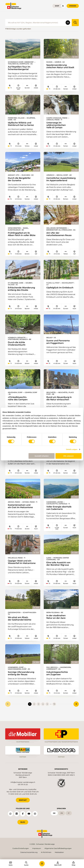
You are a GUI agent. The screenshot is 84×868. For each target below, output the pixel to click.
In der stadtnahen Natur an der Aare (56, 623)
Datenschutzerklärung (29, 852)
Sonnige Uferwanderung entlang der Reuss (22, 679)
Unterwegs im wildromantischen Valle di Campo (57, 125)
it (69, 813)
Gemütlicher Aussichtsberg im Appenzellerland (56, 181)
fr (62, 813)
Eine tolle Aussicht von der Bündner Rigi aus (59, 569)
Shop (57, 6)
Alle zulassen (68, 456)
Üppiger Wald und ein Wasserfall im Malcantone (22, 568)
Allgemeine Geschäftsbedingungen (58, 848)
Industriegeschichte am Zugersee (58, 679)
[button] (42, 864)
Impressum (37, 848)
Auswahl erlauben (42, 456)
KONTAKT (23, 800)
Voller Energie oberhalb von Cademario (60, 514)
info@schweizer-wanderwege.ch (23, 782)
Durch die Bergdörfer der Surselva (20, 179)
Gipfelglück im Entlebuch (61, 293)
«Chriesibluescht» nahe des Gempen (18, 404)
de (54, 813)
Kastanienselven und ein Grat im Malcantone (21, 512)
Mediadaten (59, 852)
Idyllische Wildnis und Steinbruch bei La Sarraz (22, 124)
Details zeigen (72, 449)
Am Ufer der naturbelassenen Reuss (59, 237)
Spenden (73, 6)
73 (54, 710)
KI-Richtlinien (46, 852)
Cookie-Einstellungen (21, 848)
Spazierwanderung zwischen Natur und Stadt (61, 66)
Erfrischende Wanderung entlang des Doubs (22, 294)
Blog (23, 822)
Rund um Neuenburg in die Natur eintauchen (60, 404)
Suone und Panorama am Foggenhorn (59, 347)
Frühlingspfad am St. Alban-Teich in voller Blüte (18, 238)
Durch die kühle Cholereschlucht (17, 349)
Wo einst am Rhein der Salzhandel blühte (20, 624)
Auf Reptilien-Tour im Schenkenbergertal (20, 68)
